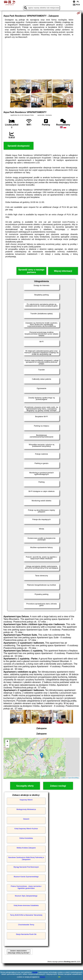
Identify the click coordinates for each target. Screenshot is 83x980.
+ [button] (7, 742)
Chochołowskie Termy (26, 925)
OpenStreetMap (73, 778)
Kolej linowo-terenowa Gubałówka (26, 905)
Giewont (26, 819)
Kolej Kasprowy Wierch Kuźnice (26, 829)
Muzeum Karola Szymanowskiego (26, 877)
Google (35, 972)
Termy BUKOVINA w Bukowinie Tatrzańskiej (26, 915)
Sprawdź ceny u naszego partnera (31, 271)
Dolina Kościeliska (26, 838)
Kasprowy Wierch (26, 800)
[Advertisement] (42, 59)
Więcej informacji (63, 271)
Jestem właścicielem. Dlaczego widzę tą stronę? (19, 952)
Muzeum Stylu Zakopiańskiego (26, 896)
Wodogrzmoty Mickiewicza (26, 809)
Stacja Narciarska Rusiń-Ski (26, 934)
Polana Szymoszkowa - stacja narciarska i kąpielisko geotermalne (26, 887)
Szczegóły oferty (25, 786)
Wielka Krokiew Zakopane (26, 848)
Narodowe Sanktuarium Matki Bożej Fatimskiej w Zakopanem (26, 858)
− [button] (7, 746)
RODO (43, 977)
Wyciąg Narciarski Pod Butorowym (26, 867)
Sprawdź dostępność (19, 146)
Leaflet (63, 778)
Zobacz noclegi (58, 786)
